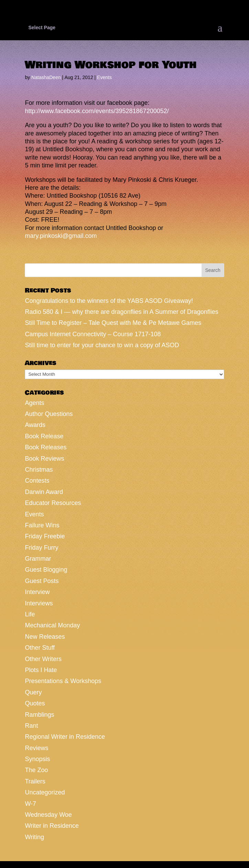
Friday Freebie (45, 536)
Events (104, 77)
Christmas (39, 470)
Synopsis (37, 759)
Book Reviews (44, 459)
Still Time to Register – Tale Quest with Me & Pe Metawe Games (113, 323)
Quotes (35, 703)
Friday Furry (41, 548)
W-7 (30, 804)
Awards (35, 425)
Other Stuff (40, 648)
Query (33, 692)
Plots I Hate (41, 670)
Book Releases (46, 447)
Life (30, 614)
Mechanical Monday (52, 625)
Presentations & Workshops (63, 681)
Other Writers (43, 659)
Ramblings (39, 715)
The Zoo (36, 770)
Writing (34, 837)
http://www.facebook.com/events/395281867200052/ (97, 111)
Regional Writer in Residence (65, 737)
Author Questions (49, 414)
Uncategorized (45, 792)
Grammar (38, 559)
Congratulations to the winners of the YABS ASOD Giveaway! (109, 301)
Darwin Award (44, 492)
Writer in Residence (52, 826)
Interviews (39, 603)
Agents (34, 403)
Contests (37, 481)
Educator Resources (53, 503)
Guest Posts (42, 581)
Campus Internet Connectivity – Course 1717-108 (93, 334)
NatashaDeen (46, 77)
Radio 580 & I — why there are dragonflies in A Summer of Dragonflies (121, 312)
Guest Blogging (46, 570)
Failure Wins (42, 525)
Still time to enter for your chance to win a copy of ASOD (102, 345)
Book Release (44, 436)
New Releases (45, 637)
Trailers (35, 781)
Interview (37, 592)
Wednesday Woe (48, 815)
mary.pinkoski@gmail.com (61, 236)
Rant (31, 726)
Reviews (36, 748)
